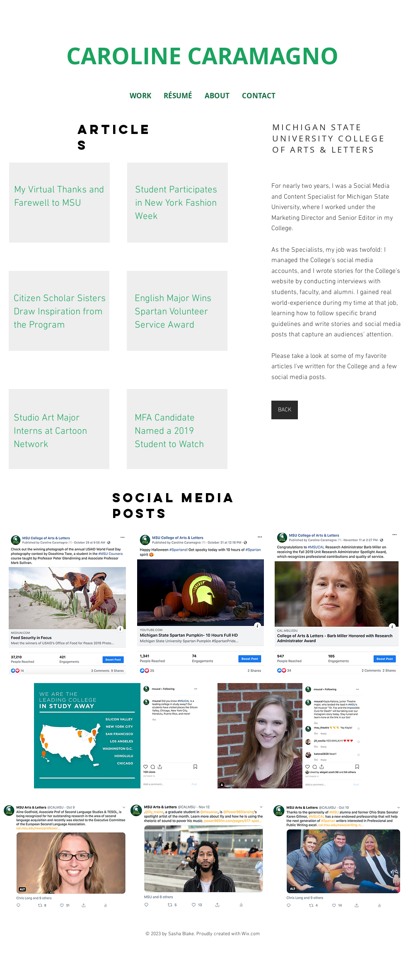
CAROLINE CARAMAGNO (202, 56)
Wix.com (251, 934)
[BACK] (285, 410)
